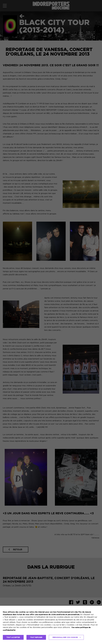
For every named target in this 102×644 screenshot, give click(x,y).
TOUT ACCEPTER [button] (13, 637)
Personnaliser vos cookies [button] (65, 637)
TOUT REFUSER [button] (36, 637)
